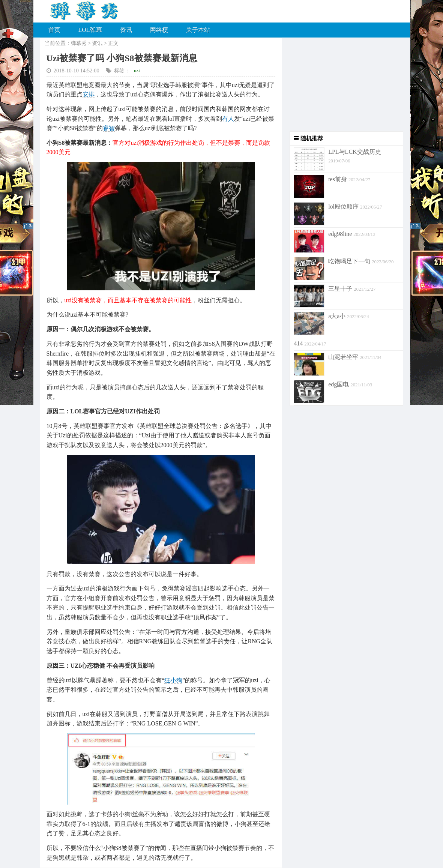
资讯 (126, 30)
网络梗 (159, 30)
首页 (54, 30)
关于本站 (198, 30)
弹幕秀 (79, 43)
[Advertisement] (343, 84)
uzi (137, 70)
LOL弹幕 (90, 30)
